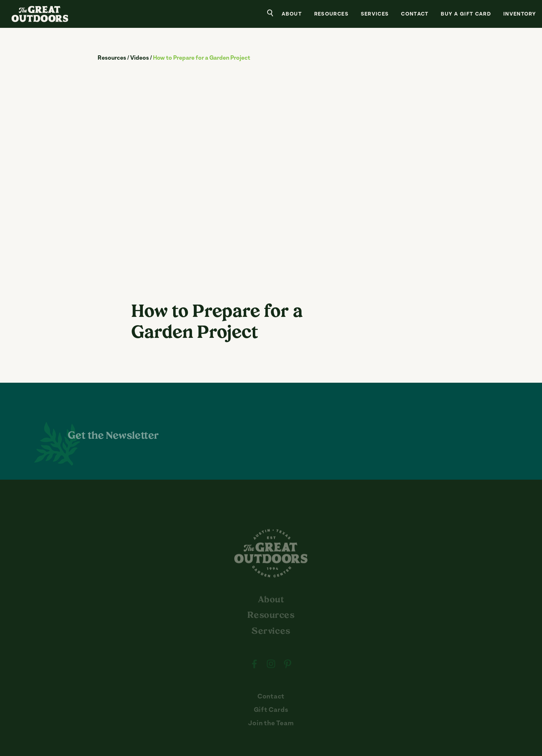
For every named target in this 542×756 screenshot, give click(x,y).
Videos (140, 58)
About (292, 14)
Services (375, 14)
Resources (331, 14)
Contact (415, 14)
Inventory (520, 14)
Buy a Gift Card (466, 14)
